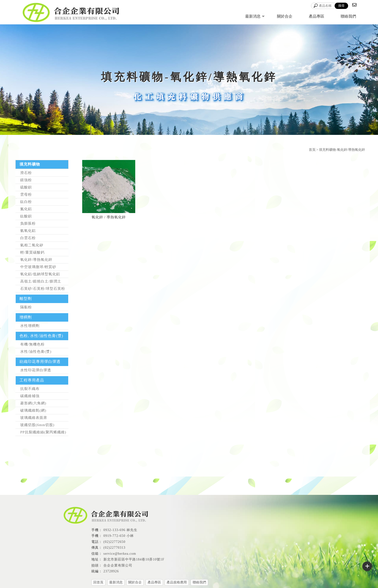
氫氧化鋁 (28, 231)
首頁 (312, 150)
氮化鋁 (26, 209)
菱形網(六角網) (33, 403)
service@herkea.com (120, 554)
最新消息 (253, 16)
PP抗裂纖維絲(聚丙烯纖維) (43, 432)
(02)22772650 (114, 542)
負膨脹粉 (28, 223)
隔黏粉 (26, 307)
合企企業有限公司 (118, 565)
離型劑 (26, 299)
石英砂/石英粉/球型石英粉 (43, 289)
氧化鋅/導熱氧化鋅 (36, 260)
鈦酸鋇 (26, 216)
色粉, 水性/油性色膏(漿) (41, 336)
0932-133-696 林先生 (120, 530)
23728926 (111, 571)
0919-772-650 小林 (119, 536)
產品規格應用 (177, 582)
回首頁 (98, 582)
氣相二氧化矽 (32, 245)
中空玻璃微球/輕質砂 (38, 267)
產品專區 (317, 16)
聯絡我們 (348, 16)
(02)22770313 (114, 548)
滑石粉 (26, 173)
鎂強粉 (26, 180)
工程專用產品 (32, 380)
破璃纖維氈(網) (33, 410)
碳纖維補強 (30, 396)
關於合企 (285, 16)
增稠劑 (26, 317)
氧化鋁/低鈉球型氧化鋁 (40, 274)
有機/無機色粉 (32, 344)
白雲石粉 (28, 238)
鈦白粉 (26, 202)
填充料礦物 (30, 164)
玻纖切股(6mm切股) (37, 425)
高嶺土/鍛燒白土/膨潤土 (41, 281)
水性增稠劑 (30, 326)
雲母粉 (26, 194)
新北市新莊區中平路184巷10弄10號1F (134, 559)
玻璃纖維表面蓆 (34, 418)
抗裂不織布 (30, 389)
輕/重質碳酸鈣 (32, 252)
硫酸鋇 (26, 187)
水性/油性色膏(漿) (36, 352)
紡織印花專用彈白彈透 (40, 362)
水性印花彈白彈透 (36, 370)
